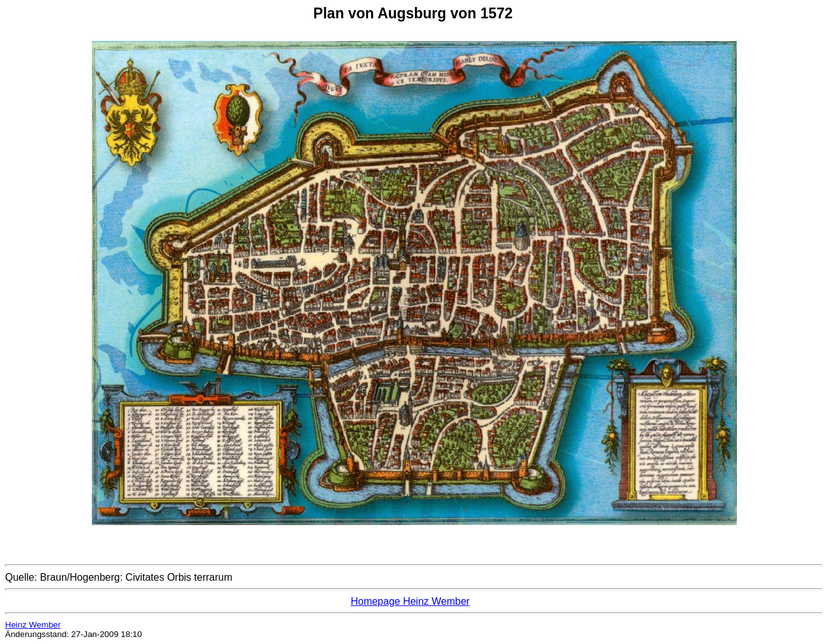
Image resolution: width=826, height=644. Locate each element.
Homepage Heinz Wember (410, 601)
